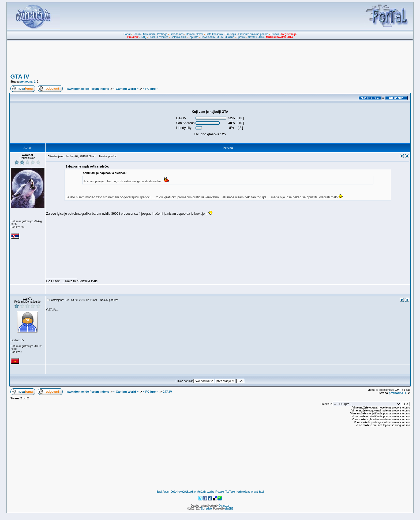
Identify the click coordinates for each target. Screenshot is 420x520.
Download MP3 (210, 37)
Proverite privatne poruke (253, 34)
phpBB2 (229, 509)
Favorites (163, 37)
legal (261, 492)
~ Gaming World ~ (126, 89)
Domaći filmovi (195, 34)
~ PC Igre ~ (150, 89)
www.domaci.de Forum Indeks (88, 89)
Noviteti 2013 (256, 37)
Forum (137, 34)
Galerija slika (178, 37)
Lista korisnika (214, 34)
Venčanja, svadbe (205, 492)
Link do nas (177, 34)
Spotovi (241, 37)
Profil (152, 37)
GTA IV (20, 77)
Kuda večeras (243, 492)
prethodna (26, 82)
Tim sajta (231, 34)
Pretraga (162, 34)
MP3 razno (228, 37)
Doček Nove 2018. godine (183, 492)
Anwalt (254, 492)
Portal (127, 34)
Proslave (220, 492)
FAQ (144, 37)
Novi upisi (149, 34)
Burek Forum (163, 492)
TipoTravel (230, 492)
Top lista (193, 37)
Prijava (275, 34)
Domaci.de (224, 506)
